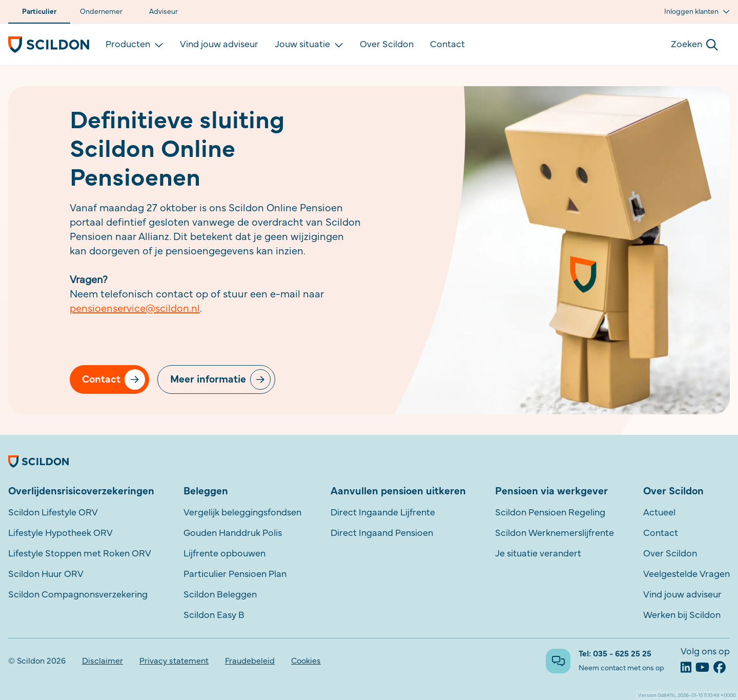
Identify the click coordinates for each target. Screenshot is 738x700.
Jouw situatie (309, 45)
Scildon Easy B (214, 615)
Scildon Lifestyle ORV (53, 513)
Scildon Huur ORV (46, 574)
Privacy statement (174, 661)
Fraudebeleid (250, 661)
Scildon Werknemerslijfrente (555, 533)
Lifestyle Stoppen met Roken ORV (80, 554)
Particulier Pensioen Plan (235, 574)
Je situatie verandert (538, 554)
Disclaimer (102, 661)
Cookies (306, 661)
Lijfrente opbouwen (224, 554)
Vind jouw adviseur (219, 45)
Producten (135, 45)
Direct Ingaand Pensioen (382, 533)
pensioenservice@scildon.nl (135, 309)
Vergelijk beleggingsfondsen (242, 513)
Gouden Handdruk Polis (233, 533)
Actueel (659, 513)
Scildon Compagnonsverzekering (78, 595)
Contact (447, 45)
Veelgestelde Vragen (686, 574)
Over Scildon (387, 45)
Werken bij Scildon (682, 615)
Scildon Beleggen (220, 595)
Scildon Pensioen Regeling (550, 513)
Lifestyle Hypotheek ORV (60, 533)
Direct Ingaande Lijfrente (383, 513)
